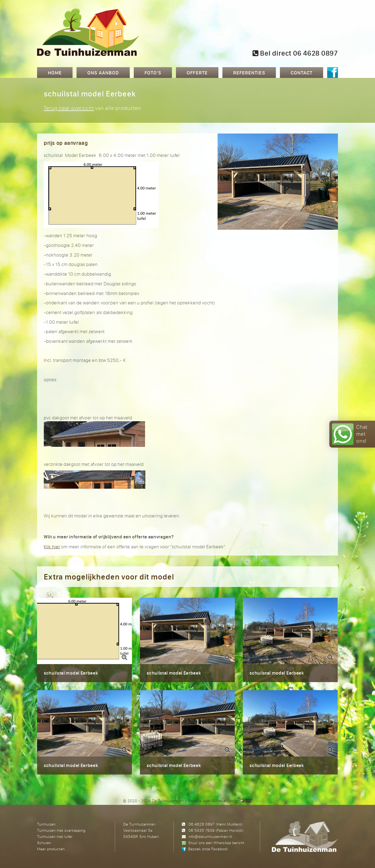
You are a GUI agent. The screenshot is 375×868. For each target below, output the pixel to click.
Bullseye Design (226, 801)
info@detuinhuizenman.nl (210, 836)
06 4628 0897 (202, 824)
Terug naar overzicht (69, 108)
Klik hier (52, 547)
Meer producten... (53, 849)
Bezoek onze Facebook (208, 849)
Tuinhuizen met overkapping (61, 830)
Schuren (44, 843)
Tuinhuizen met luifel (55, 836)
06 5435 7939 (202, 830)
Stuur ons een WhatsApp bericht (216, 843)
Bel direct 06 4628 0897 (295, 53)
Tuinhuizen (46, 824)
